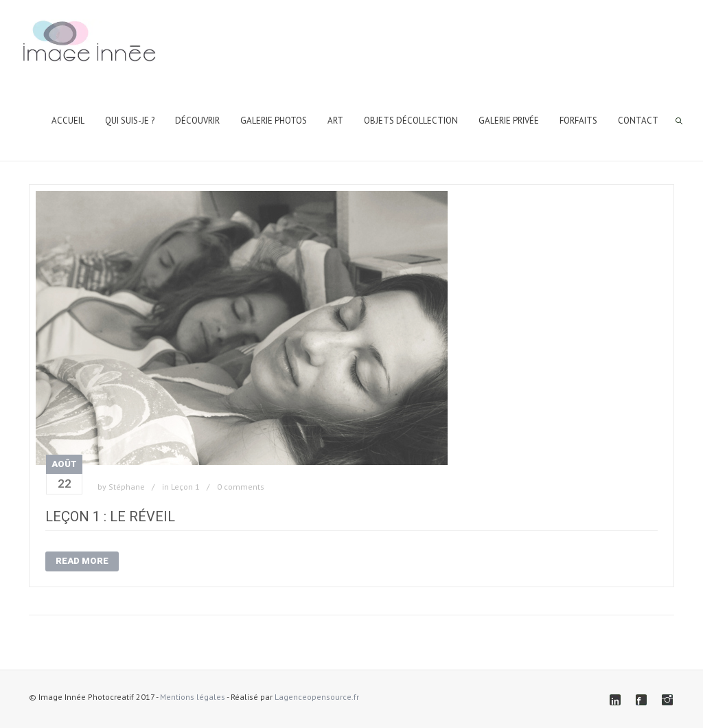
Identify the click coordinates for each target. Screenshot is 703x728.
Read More (82, 561)
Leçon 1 (185, 487)
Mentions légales (193, 697)
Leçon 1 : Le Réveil (110, 516)
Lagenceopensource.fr (317, 697)
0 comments (241, 487)
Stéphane (127, 487)
